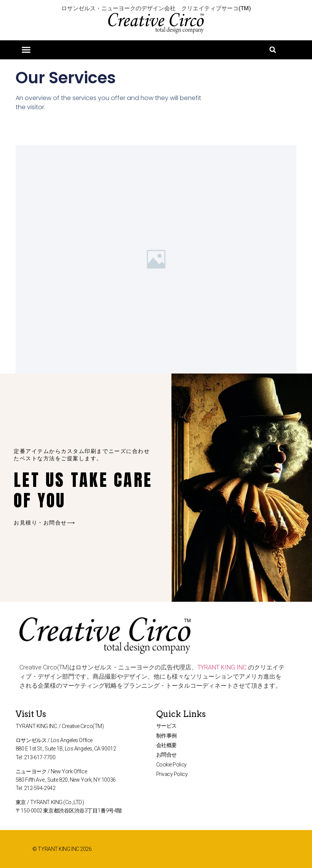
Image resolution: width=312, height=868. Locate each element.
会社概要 (166, 745)
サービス (166, 726)
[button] (26, 50)
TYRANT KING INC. (223, 667)
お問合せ (166, 755)
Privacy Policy (172, 774)
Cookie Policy (171, 765)
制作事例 (166, 736)
